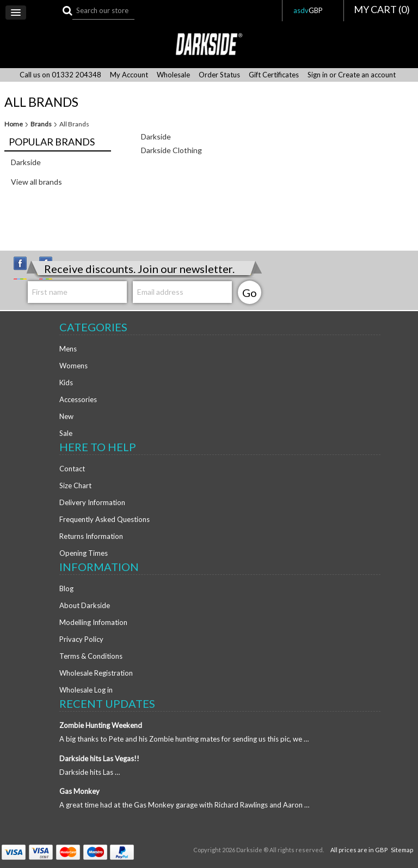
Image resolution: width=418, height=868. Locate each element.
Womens (73, 366)
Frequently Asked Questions (104, 519)
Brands (41, 124)
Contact (72, 469)
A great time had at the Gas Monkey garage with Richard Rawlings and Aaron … (184, 805)
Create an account (367, 75)
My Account (129, 75)
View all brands (36, 182)
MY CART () (382, 9)
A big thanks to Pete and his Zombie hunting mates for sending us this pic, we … (184, 739)
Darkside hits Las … (90, 772)
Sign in (318, 75)
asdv (313, 10)
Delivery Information (92, 502)
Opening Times (84, 553)
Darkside (26, 162)
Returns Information (91, 536)
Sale (66, 433)
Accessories (78, 399)
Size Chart (75, 485)
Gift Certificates (274, 75)
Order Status (219, 75)
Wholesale (173, 75)
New (66, 416)
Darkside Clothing (171, 150)
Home (14, 124)
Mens (68, 349)
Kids (66, 383)
